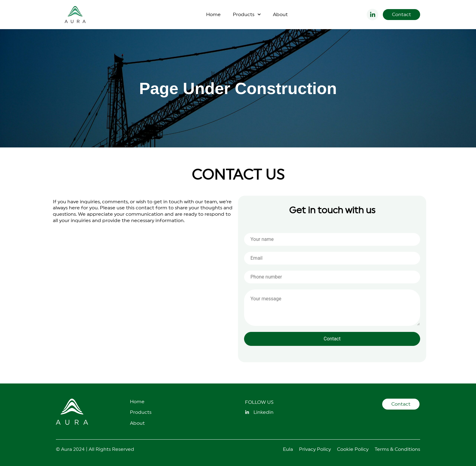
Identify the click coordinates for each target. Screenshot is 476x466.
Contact (332, 339)
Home (213, 15)
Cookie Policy (353, 449)
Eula (288, 449)
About (280, 15)
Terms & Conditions (397, 449)
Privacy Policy (315, 449)
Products (247, 14)
